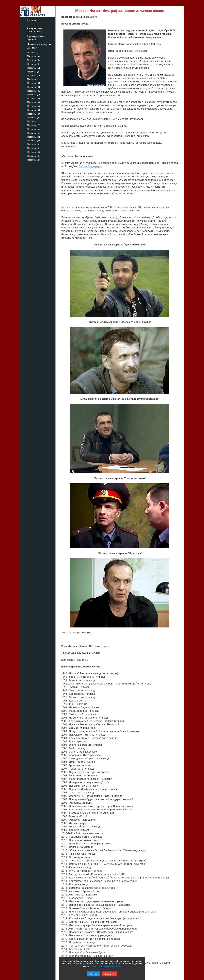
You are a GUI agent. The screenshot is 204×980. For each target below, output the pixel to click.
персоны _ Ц (33, 136)
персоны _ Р (33, 113)
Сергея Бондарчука (91, 166)
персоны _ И (33, 83)
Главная (31, 20)
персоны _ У (33, 125)
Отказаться (110, 974)
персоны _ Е (33, 71)
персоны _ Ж (34, 75)
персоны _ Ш (34, 144)
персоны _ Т (33, 121)
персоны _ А (33, 52)
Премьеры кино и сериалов (36, 38)
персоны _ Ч (33, 140)
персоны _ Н (33, 102)
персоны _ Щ (34, 148)
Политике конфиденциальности (107, 966)
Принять (93, 974)
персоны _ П (33, 110)
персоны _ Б (33, 56)
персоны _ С (33, 117)
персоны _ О (33, 106)
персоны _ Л (33, 94)
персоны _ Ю (34, 156)
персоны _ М (34, 98)
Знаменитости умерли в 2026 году (39, 46)
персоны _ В (33, 60)
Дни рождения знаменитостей (35, 30)
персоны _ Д (33, 67)
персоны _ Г (33, 64)
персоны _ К (33, 90)
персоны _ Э (33, 152)
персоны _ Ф (33, 129)
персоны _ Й (33, 87)
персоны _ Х (33, 133)
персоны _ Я (33, 159)
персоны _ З (33, 79)
